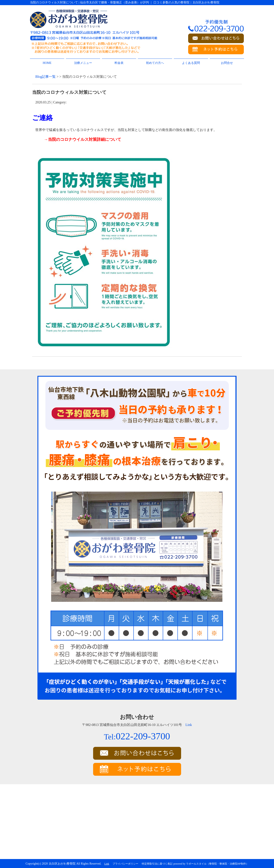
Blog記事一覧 (45, 77)
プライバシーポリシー (125, 864)
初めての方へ (155, 63)
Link (189, 725)
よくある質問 (191, 63)
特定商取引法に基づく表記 (157, 864)
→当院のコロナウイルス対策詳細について (83, 139)
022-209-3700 (137, 736)
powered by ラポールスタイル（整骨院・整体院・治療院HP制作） (211, 864)
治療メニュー (83, 63)
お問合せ (227, 63)
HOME (47, 63)
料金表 (119, 63)
